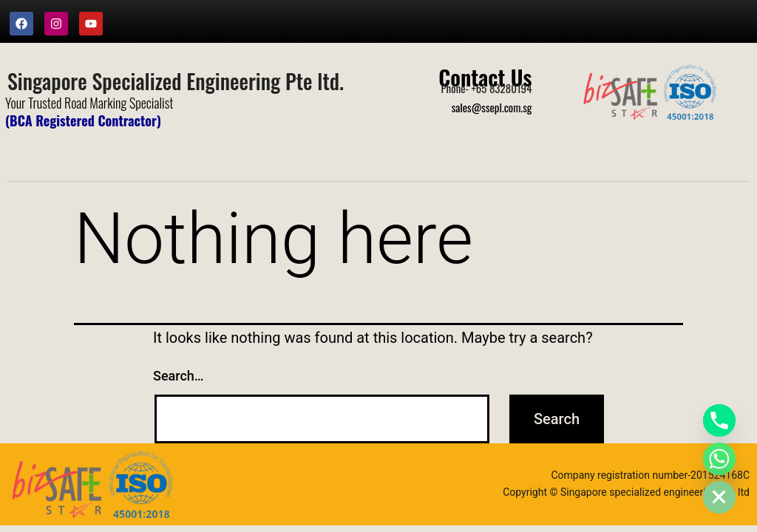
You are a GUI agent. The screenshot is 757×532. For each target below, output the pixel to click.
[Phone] (719, 420)
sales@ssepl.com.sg (492, 107)
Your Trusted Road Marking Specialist (89, 103)
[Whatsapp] (719, 459)
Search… (179, 376)
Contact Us (485, 76)
